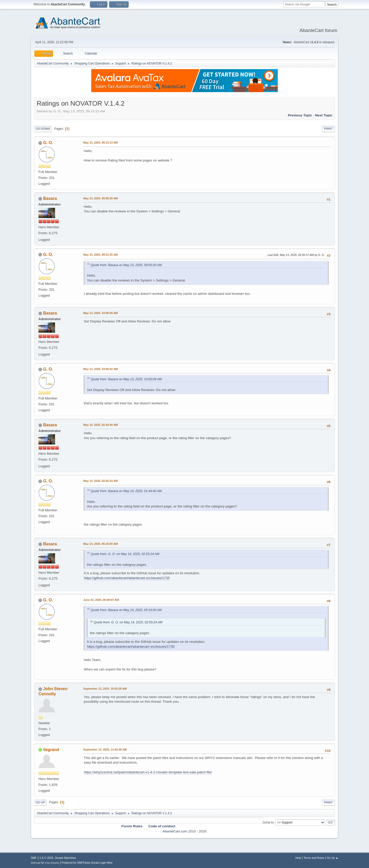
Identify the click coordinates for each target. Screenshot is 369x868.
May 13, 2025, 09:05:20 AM (100, 198)
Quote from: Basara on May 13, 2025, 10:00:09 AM (126, 379)
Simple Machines (65, 858)
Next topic (324, 115)
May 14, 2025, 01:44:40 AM (100, 425)
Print (328, 129)
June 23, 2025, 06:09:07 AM (101, 600)
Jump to (268, 822)
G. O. (48, 143)
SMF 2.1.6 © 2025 (42, 858)
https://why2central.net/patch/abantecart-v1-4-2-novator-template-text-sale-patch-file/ (148, 772)
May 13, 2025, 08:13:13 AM (100, 143)
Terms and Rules (314, 858)
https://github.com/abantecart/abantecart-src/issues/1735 (127, 578)
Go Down (43, 129)
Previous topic (300, 115)
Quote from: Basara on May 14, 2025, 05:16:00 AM (126, 610)
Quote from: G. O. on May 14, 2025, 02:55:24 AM (125, 554)
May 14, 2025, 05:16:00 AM (100, 544)
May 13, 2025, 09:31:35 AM (100, 255)
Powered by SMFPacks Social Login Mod (87, 863)
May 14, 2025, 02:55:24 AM (100, 481)
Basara (50, 198)
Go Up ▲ (332, 858)
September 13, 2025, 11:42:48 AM (105, 750)
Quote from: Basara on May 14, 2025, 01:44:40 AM (126, 491)
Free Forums (52, 863)
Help (298, 858)
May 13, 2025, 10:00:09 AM (100, 313)
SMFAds (35, 863)
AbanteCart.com (175, 831)
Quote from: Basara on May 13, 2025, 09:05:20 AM (126, 265)
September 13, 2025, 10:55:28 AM (105, 689)
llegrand (51, 750)
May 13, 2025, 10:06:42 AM (100, 369)
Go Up (40, 802)
